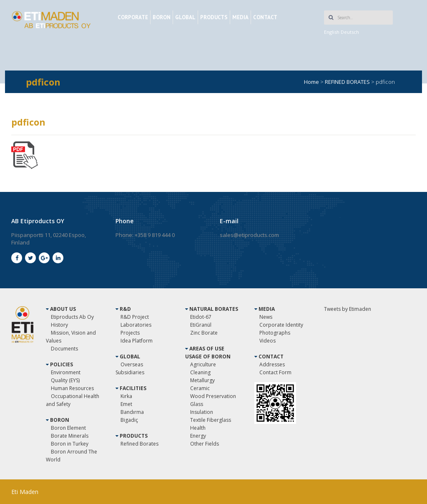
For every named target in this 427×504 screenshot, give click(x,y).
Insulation (202, 412)
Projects (130, 333)
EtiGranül (201, 325)
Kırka (126, 396)
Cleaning (200, 372)
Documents (64, 349)
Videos (268, 341)
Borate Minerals (70, 436)
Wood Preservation (213, 396)
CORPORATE (133, 17)
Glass (197, 404)
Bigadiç (129, 420)
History (59, 325)
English (332, 32)
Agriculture (203, 364)
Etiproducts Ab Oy (72, 317)
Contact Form (275, 372)
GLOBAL (185, 17)
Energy (198, 436)
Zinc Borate (204, 333)
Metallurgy (202, 380)
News (266, 317)
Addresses (272, 364)
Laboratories (136, 325)
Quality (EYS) (65, 380)
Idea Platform (137, 341)
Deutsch (350, 32)
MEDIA (240, 17)
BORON (162, 17)
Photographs (275, 333)
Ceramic (200, 388)
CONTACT (265, 17)
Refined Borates (139, 444)
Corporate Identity (281, 325)
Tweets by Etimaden (348, 309)
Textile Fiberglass (211, 420)
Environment (66, 372)
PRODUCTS (214, 17)
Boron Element (68, 428)
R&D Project (135, 317)
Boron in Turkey (70, 444)
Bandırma (132, 412)
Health (198, 428)
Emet (126, 404)
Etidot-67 (201, 317)
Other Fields (205, 444)
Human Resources (72, 388)
